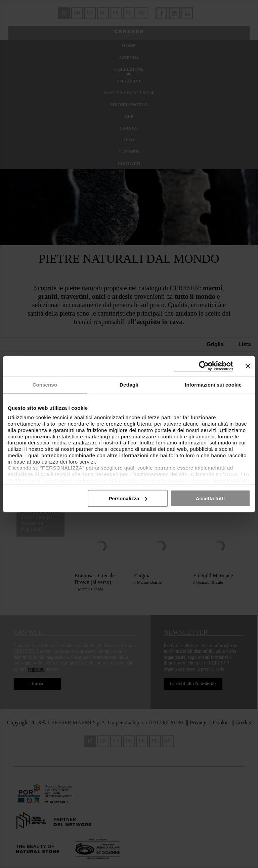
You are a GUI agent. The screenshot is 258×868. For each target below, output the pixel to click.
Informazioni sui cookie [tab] (213, 385)
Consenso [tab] (45, 385)
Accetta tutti (210, 498)
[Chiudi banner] (248, 366)
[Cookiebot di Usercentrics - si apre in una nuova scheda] (204, 366)
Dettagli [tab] (129, 385)
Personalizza (128, 498)
